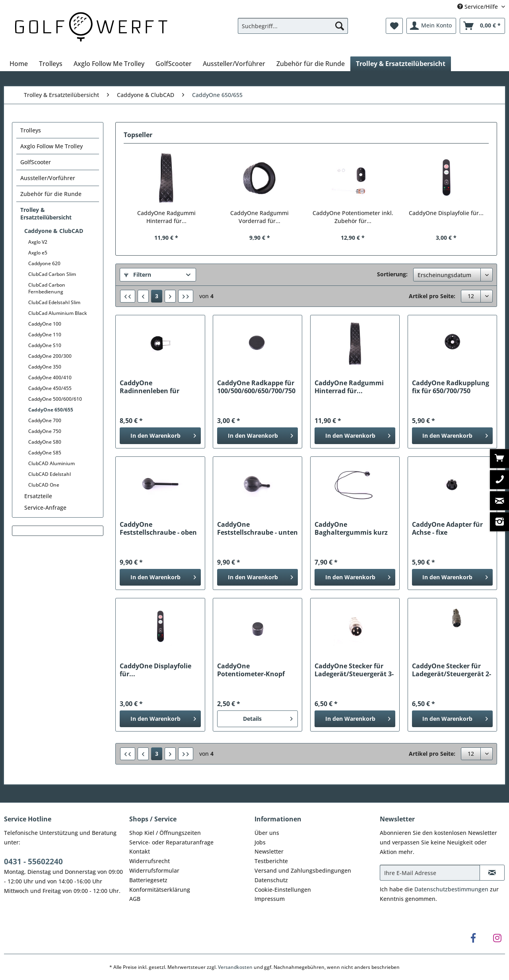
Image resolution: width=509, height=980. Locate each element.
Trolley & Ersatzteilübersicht (46, 213)
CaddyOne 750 (45, 431)
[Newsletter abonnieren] (492, 873)
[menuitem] (293, 30)
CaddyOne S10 (45, 345)
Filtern (138, 275)
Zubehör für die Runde (51, 194)
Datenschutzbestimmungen (451, 889)
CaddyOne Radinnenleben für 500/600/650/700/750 (152, 387)
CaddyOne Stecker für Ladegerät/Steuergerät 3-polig (354, 670)
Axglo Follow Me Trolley (51, 146)
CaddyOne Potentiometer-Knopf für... (251, 670)
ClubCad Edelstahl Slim (54, 302)
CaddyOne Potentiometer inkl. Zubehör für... (353, 217)
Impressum (270, 899)
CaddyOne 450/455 (50, 388)
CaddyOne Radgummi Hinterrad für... (166, 217)
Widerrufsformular (154, 870)
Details (268, 717)
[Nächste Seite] (170, 296)
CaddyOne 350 (45, 367)
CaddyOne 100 (45, 324)
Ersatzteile (38, 496)
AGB (135, 899)
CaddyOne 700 (45, 420)
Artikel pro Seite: (432, 296)
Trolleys (31, 130)
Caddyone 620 (44, 263)
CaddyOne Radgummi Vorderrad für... (259, 217)
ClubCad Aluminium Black (58, 313)
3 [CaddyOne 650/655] (157, 296)
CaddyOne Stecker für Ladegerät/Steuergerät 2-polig (452, 670)
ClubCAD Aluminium (51, 463)
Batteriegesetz (148, 880)
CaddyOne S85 (45, 453)
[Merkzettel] (394, 26)
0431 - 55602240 (33, 862)
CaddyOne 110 (45, 335)
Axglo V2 (38, 242)
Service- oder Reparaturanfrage (171, 842)
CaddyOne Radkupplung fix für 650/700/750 (451, 387)
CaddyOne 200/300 (50, 356)
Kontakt (140, 851)
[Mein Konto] (431, 26)
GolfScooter (36, 162)
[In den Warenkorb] (160, 436)
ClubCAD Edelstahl (50, 474)
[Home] (19, 64)
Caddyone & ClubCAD (54, 231)
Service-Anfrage (45, 507)
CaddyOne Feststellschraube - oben (158, 528)
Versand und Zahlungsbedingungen (303, 870)
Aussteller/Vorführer (48, 178)
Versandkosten (235, 967)
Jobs (260, 842)
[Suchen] (340, 26)
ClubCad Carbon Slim (52, 274)
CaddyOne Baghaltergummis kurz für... (351, 528)
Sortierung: (392, 274)
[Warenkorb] (482, 26)
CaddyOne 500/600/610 (55, 399)
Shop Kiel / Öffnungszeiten (165, 833)
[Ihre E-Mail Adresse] (430, 873)
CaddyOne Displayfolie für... (446, 213)
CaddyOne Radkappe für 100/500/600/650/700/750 (256, 387)
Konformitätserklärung (160, 890)
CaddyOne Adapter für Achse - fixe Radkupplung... (447, 528)
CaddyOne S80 (45, 442)
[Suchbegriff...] (293, 26)
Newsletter (269, 851)
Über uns (267, 833)
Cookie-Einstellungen (283, 890)
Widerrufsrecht (150, 861)
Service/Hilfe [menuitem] (478, 7)
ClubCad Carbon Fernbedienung (47, 288)
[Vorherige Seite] (143, 296)
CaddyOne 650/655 (51, 410)
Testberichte (271, 861)
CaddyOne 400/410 (50, 377)
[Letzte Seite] (186, 296)
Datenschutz (271, 880)
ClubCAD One (44, 485)
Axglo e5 (38, 253)
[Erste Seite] (128, 296)
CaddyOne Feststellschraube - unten (257, 528)
